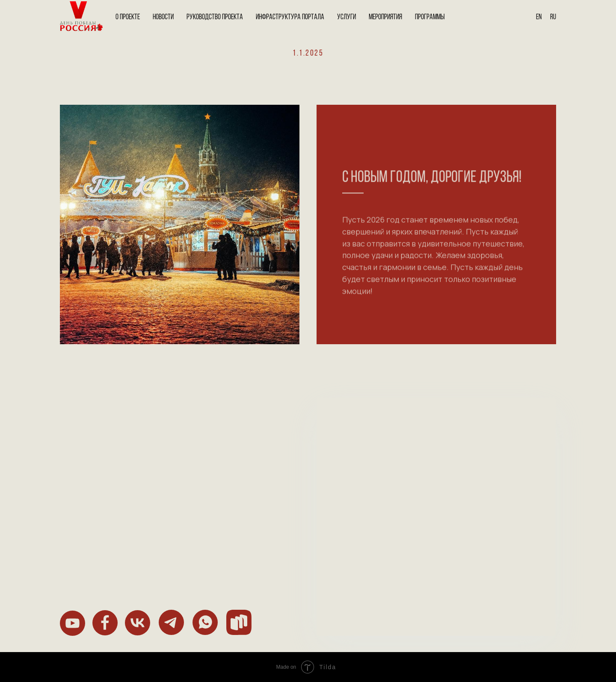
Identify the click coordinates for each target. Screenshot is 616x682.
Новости (163, 17)
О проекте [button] (128, 17)
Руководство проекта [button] (215, 17)
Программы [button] (430, 17)
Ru (553, 17)
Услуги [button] (346, 17)
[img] (73, 623)
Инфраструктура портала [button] (290, 17)
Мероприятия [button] (385, 17)
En (539, 17)
